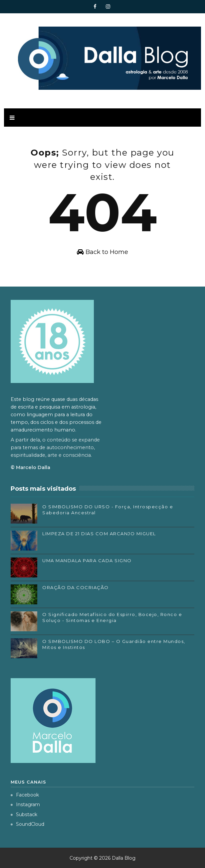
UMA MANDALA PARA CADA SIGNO (87, 560)
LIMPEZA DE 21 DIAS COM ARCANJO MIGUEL (99, 534)
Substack (24, 814)
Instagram (25, 805)
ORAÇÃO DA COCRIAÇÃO (76, 587)
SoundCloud (27, 824)
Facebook (25, 795)
